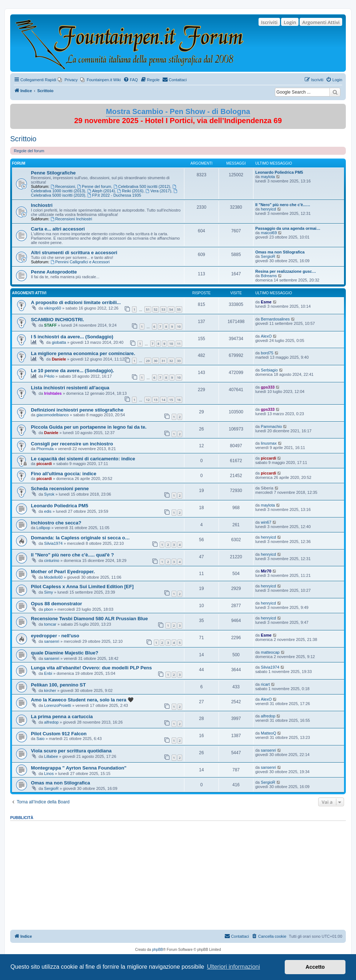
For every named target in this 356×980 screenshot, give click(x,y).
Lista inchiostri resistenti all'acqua (70, 388)
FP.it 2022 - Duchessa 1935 (114, 195)
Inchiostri (42, 205)
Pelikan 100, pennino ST (58, 685)
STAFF (50, 325)
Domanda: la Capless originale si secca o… (80, 538)
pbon (48, 609)
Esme (266, 302)
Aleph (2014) (101, 191)
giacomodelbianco (53, 415)
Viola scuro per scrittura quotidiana (71, 751)
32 (171, 361)
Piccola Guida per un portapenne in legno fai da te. (89, 427)
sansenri (52, 641)
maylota (268, 177)
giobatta (59, 342)
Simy (48, 592)
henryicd (268, 209)
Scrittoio (23, 139)
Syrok (49, 494)
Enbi (48, 673)
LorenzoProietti (57, 705)
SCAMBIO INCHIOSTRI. (57, 320)
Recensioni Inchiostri (71, 219)
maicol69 (269, 233)
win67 (266, 522)
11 (179, 344)
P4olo (49, 376)
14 (163, 400)
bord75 (267, 353)
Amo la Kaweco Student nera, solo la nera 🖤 (82, 700)
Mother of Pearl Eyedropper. (63, 572)
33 (179, 361)
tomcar (50, 624)
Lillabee (51, 756)
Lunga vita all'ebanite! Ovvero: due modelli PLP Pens (91, 668)
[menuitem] (68, 80)
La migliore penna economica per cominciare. (83, 353)
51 (148, 309)
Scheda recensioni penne (60, 489)
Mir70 (266, 571)
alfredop (51, 722)
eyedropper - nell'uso (55, 636)
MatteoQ (268, 733)
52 (156, 309)
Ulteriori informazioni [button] (233, 967)
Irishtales (53, 393)
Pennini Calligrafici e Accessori (80, 262)
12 (148, 400)
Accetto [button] (315, 967)
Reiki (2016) (130, 191)
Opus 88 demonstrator (57, 604)
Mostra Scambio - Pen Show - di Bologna (178, 111)
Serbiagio (269, 370)
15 (171, 400)
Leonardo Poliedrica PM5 (279, 172)
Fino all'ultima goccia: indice (64, 474)
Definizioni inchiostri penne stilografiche (77, 410)
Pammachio (271, 426)
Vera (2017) (159, 191)
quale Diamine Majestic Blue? (65, 653)
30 (156, 361)
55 (179, 309)
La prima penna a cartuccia (62, 717)
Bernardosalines (275, 319)
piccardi (44, 464)
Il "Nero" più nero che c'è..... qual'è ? (72, 555)
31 (163, 361)
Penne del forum (94, 186)
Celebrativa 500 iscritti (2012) (142, 186)
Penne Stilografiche (53, 173)
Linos (49, 774)
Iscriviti (269, 22)
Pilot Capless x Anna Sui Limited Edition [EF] (82, 587)
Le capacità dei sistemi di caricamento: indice (83, 459)
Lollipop (43, 528)
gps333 (268, 387)
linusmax (269, 443)
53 (163, 309)
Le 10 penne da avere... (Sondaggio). (73, 371)
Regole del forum (29, 151)
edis (48, 511)
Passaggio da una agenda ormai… (288, 228)
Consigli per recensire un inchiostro (72, 444)
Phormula (45, 449)
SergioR (268, 256)
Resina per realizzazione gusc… (286, 271)
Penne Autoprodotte (54, 272)
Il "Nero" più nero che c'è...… (283, 205)
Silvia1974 (53, 543)
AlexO (266, 336)
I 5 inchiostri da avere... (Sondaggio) (72, 337)
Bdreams (269, 276)
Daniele (59, 359)
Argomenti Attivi (321, 22)
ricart (265, 684)
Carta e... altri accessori (58, 229)
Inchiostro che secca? (56, 523)
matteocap (270, 652)
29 (148, 361)
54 (171, 309)
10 (179, 326)
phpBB (157, 950)
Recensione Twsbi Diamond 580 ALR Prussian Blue (89, 619)
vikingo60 (52, 308)
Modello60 (53, 577)
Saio (40, 739)
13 (156, 400)
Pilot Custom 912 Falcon (59, 734)
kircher (50, 690)
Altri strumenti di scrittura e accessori (74, 253)
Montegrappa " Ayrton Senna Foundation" (79, 768)
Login (290, 22)
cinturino (52, 560)
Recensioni (63, 186)
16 (179, 400)
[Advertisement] (178, 873)
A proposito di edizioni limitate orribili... (76, 302)
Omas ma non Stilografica (280, 252)
